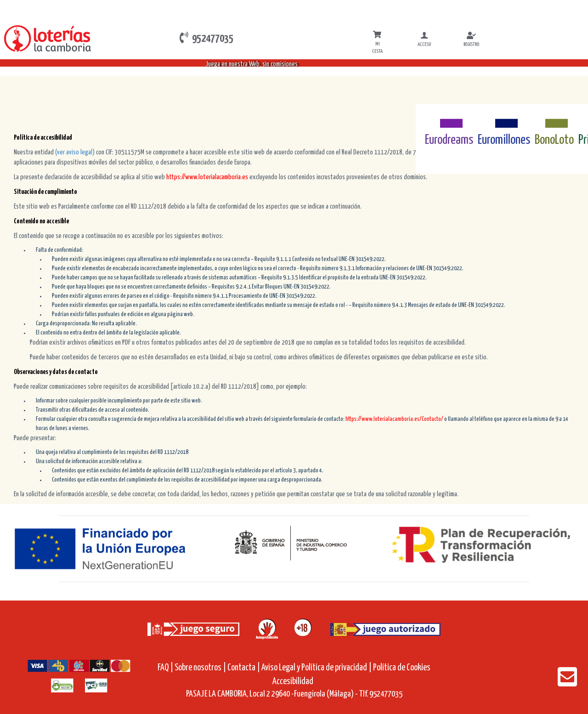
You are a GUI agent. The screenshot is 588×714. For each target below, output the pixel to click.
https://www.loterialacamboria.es (207, 177)
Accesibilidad (293, 682)
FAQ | (166, 668)
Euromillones (504, 140)
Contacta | (244, 668)
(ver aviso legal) (76, 152)
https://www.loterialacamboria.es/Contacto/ (394, 419)
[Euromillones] (504, 118)
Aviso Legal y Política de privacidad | (317, 668)
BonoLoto (554, 140)
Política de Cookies (402, 668)
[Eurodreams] (449, 118)
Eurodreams (449, 140)
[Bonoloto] (554, 118)
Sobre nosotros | (200, 668)
